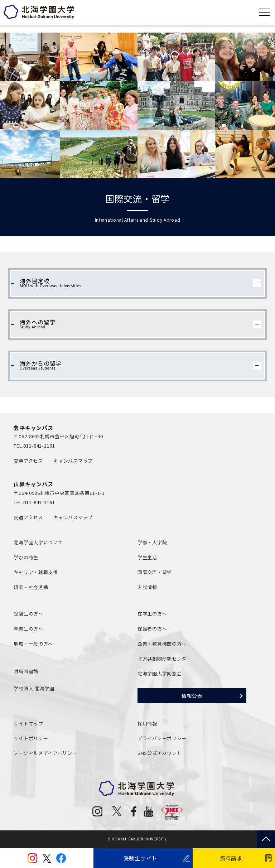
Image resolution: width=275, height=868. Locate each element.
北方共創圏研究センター (165, 659)
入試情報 (147, 587)
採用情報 (147, 724)
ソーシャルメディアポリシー (45, 753)
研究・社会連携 (31, 587)
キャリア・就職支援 (36, 572)
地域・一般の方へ (33, 644)
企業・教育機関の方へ (162, 644)
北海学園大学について (38, 542)
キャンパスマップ (73, 461)
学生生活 (147, 557)
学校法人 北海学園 (34, 688)
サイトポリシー (31, 738)
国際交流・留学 (155, 572)
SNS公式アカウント (160, 753)
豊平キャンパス (33, 428)
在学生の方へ (152, 614)
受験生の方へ (28, 614)
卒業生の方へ (28, 629)
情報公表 (192, 696)
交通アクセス (28, 461)
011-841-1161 (39, 446)
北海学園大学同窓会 (160, 673)
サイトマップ (28, 724)
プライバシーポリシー (162, 738)
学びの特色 (26, 557)
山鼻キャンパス (33, 484)
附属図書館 (26, 671)
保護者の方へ (152, 629)
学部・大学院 (152, 542)
